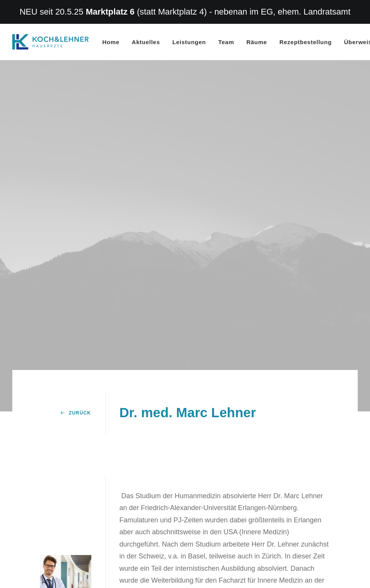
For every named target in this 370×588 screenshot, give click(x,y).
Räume (257, 42)
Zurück (76, 367)
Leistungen (189, 42)
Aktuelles (146, 42)
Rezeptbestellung (306, 42)
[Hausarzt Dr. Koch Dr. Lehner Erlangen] (50, 42)
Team (226, 42)
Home (111, 42)
